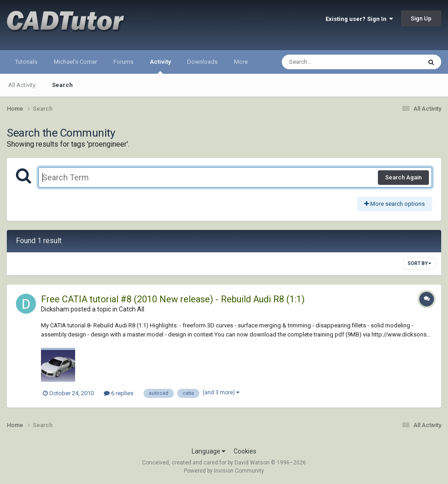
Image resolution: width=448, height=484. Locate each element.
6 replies (119, 393)
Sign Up (421, 18)
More (241, 62)
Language (209, 451)
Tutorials (26, 62)
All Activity (22, 85)
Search (62, 85)
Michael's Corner (75, 62)
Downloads (202, 62)
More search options (395, 204)
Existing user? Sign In (359, 19)
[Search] (328, 62)
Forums (123, 62)
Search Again (403, 177)
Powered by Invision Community (224, 471)
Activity (160, 66)
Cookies (245, 451)
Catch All (132, 309)
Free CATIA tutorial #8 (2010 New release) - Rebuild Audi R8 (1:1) (173, 299)
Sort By (419, 263)
